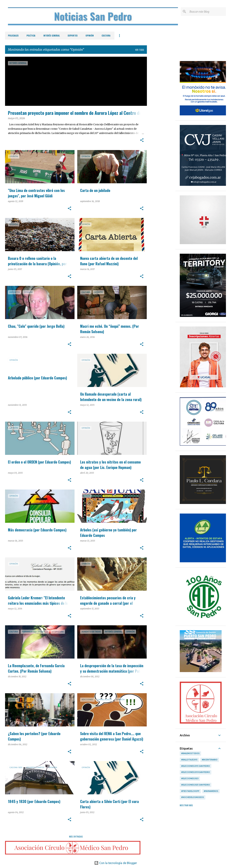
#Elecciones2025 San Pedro (196, 785)
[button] (142, 140)
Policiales (13, 35)
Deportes (73, 35)
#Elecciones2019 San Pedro (196, 772)
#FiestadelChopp (190, 791)
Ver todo (140, 50)
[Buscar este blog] (207, 12)
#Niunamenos (211, 791)
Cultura (106, 35)
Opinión (90, 35)
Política (31, 35)
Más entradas (76, 836)
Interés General (52, 35)
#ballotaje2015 (189, 760)
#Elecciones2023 (190, 778)
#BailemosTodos (190, 753)
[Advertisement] (161, 111)
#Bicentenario (210, 760)
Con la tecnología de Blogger (116, 863)
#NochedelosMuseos (193, 797)
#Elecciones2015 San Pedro (196, 766)
